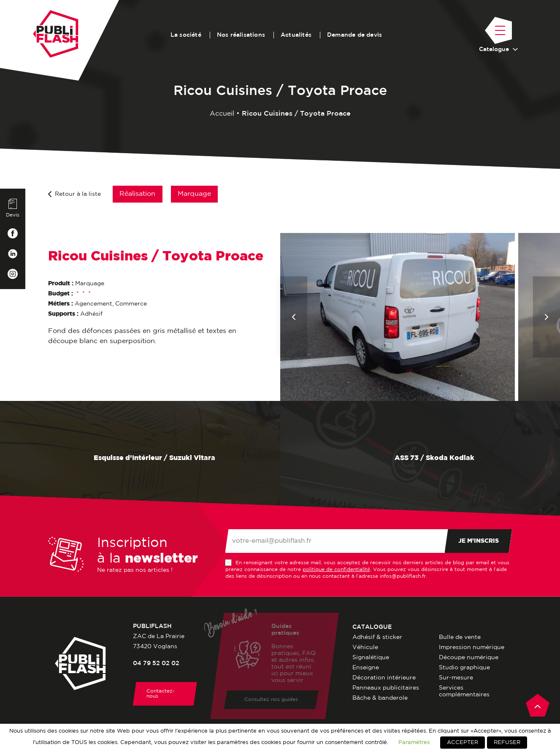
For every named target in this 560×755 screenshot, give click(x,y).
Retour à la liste (74, 194)
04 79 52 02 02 (156, 663)
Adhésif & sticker (377, 637)
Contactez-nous (161, 694)
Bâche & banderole (380, 698)
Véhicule (365, 647)
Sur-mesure (456, 678)
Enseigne (366, 668)
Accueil (222, 114)
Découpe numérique (469, 658)
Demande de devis (354, 35)
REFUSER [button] (507, 743)
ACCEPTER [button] (463, 743)
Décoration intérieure (384, 678)
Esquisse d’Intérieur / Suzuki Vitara (140, 458)
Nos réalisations (241, 35)
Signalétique (371, 658)
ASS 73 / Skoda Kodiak (420, 458)
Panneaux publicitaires (386, 688)
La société (186, 35)
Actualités (296, 35)
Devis (13, 208)
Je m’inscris (479, 541)
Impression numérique (472, 647)
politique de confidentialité (336, 570)
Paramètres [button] (414, 742)
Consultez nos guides (271, 701)
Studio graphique (464, 668)
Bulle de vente (460, 637)
